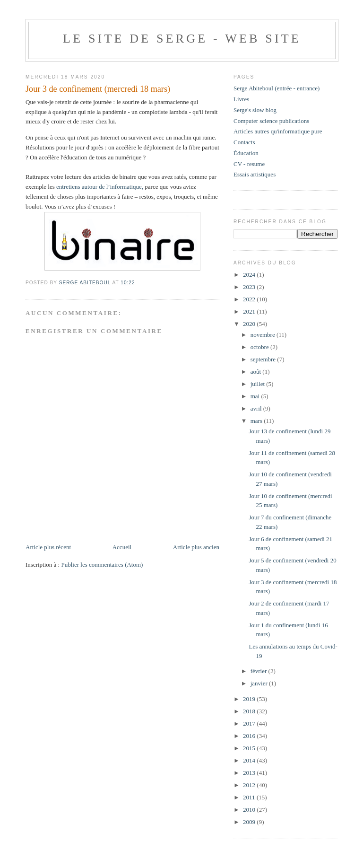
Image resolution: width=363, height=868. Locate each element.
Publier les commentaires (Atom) (102, 565)
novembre (264, 335)
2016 (250, 736)
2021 (250, 311)
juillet (259, 384)
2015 (250, 748)
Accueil (122, 547)
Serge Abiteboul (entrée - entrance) (277, 88)
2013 (250, 773)
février (259, 671)
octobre (260, 347)
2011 (250, 797)
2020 (250, 324)
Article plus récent (48, 547)
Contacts (244, 142)
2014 (250, 760)
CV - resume (249, 164)
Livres (241, 99)
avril (257, 408)
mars (257, 421)
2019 (250, 699)
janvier (260, 683)
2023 (250, 287)
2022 (250, 299)
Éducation (246, 153)
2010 (250, 810)
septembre (264, 359)
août (257, 372)
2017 (250, 723)
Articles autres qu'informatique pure (278, 131)
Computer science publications (271, 121)
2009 (250, 822)
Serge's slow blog (255, 110)
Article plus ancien (196, 547)
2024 (250, 275)
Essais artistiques (255, 174)
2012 (250, 785)
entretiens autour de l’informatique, (100, 187)
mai (256, 396)
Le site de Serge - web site (182, 39)
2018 (250, 711)
